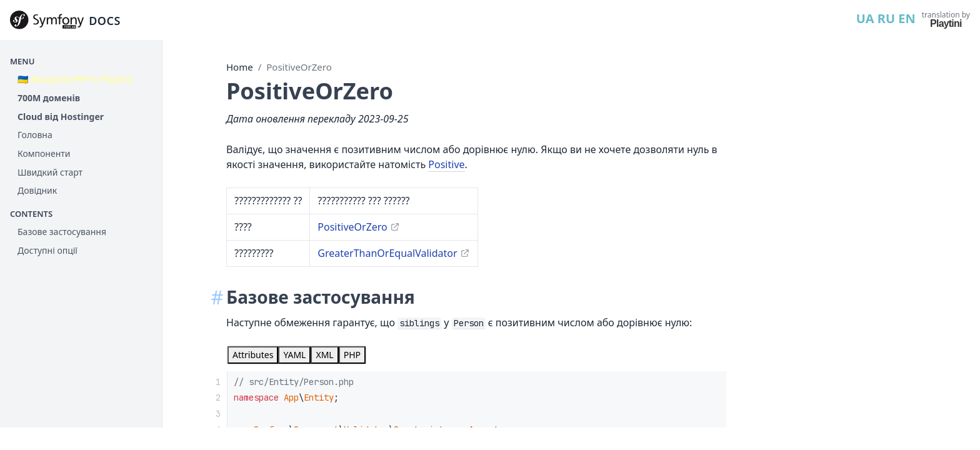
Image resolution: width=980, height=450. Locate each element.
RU (886, 18)
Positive (446, 164)
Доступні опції (47, 250)
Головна (35, 135)
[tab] (253, 355)
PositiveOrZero (299, 67)
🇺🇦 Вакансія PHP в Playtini (75, 79)
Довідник (37, 190)
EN (907, 18)
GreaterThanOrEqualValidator (387, 253)
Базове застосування (62, 232)
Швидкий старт (50, 172)
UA (865, 18)
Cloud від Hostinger (61, 117)
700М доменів (49, 98)
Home (240, 67)
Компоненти (44, 153)
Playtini (946, 23)
